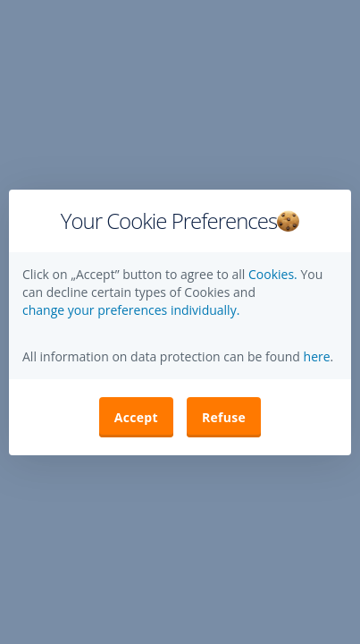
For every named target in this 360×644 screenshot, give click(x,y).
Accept (136, 417)
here (315, 356)
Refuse (224, 417)
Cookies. (274, 274)
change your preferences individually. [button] (131, 310)
